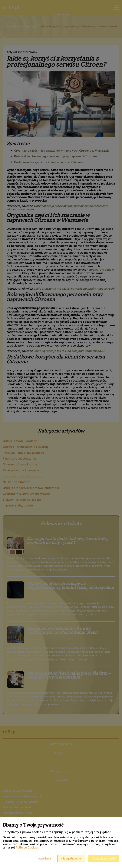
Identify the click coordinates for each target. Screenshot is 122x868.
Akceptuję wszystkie (103, 859)
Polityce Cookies (27, 847)
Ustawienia (44, 859)
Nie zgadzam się (71, 859)
